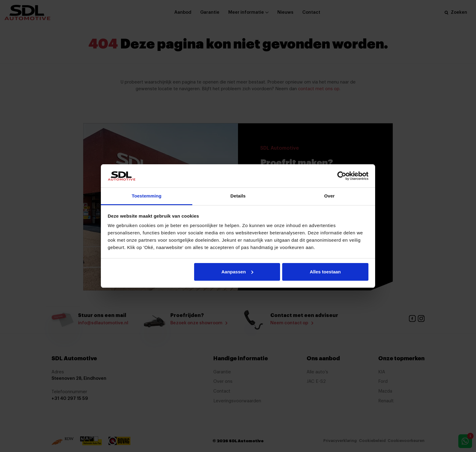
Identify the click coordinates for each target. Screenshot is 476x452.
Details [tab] (238, 196)
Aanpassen (237, 272)
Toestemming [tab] (147, 196)
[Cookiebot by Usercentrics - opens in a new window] (342, 176)
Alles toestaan (325, 272)
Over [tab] (330, 196)
